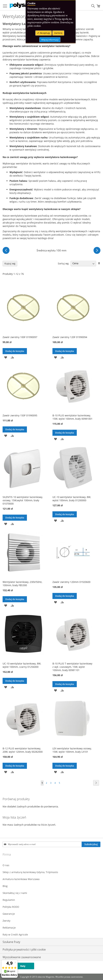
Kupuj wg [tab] (10, 263)
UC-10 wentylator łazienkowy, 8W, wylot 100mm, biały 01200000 (72, 499)
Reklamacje (9, 928)
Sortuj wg (63, 263)
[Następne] (97, 250)
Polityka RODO (11, 907)
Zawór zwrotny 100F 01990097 (20, 337)
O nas (6, 865)
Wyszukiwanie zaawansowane (22, 957)
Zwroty (6, 921)
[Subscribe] (91, 844)
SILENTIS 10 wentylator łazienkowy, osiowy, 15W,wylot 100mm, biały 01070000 (23, 500)
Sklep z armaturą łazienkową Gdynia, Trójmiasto (30, 872)
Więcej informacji (50, 40)
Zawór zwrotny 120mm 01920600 (71, 582)
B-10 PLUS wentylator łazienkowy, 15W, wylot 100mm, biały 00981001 (72, 417)
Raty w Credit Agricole (15, 935)
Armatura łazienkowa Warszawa (21, 879)
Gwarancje (9, 914)
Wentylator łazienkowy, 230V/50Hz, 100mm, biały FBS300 (22, 584)
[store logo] (24, 5)
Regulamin (9, 900)
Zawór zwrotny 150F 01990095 (20, 415)
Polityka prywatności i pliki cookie (24, 950)
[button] (6, 357)
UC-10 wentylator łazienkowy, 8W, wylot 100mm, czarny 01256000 (22, 665)
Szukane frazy (11, 942)
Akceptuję (45, 33)
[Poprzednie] (6, 250)
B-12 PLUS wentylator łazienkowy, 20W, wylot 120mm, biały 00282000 (23, 750)
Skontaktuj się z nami (15, 893)
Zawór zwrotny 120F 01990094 (70, 337)
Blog (5, 886)
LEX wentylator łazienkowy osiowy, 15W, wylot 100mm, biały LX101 (72, 750)
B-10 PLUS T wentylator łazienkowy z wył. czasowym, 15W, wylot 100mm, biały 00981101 (72, 667)
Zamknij (58, 33)
